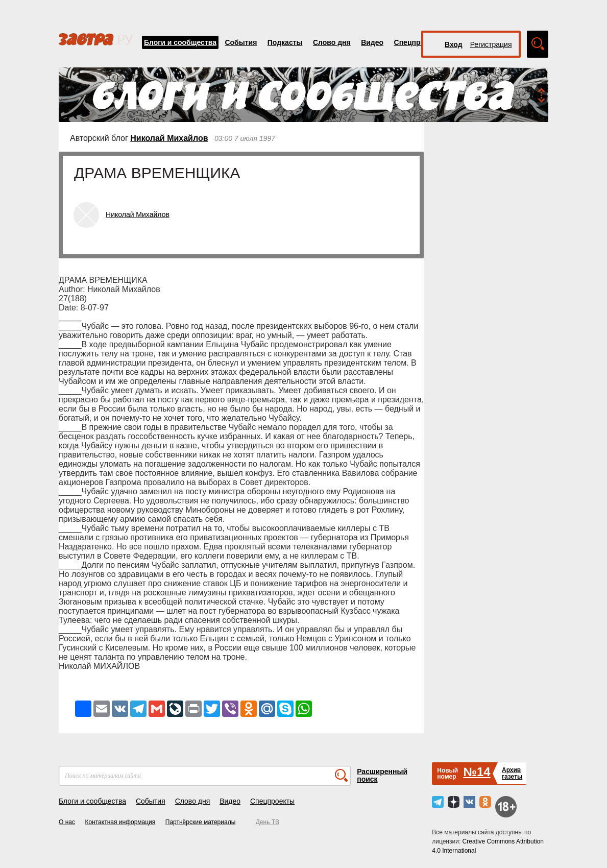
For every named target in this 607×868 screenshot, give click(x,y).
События (241, 42)
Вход (454, 44)
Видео (372, 42)
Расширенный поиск (382, 775)
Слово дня (332, 42)
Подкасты (285, 42)
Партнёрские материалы (201, 822)
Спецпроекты (418, 42)
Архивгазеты (512, 773)
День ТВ (268, 822)
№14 (477, 772)
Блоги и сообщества (180, 42)
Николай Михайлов (169, 138)
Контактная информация (120, 822)
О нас (67, 822)
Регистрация (491, 44)
